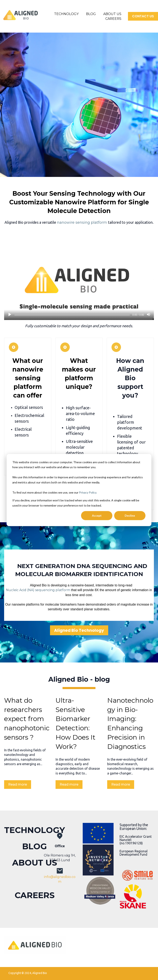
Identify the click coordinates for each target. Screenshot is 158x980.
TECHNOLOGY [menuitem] (35, 830)
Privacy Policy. (88, 492)
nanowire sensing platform (82, 222)
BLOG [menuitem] (35, 846)
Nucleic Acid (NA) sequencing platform (38, 590)
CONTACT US (143, 16)
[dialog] (79, 490)
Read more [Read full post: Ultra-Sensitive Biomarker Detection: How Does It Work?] (69, 784)
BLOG (91, 14)
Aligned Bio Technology (79, 630)
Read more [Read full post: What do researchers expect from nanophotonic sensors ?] (18, 784)
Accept (97, 516)
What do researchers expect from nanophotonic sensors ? (27, 719)
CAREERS (113, 19)
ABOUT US (112, 14)
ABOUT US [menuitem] (35, 863)
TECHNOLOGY (66, 14)
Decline (130, 516)
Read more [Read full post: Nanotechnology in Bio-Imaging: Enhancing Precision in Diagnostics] (121, 784)
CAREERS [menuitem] (35, 895)
